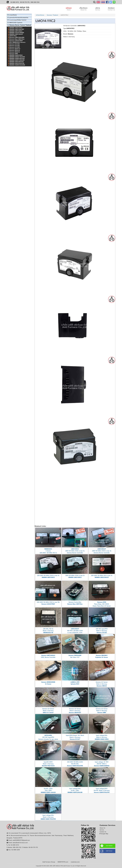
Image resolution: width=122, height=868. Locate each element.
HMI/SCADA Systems (16, 23)
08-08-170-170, (25, 2)
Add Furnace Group (49, 862)
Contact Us (103, 832)
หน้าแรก (69, 9)
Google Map (105, 834)
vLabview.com (75, 862)
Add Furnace (109, 851)
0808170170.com (63, 862)
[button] (94, 3)
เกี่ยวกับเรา (83, 9)
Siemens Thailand (52, 15)
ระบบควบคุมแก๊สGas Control (18, 20)
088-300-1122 (35, 2)
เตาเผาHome (13, 15)
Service (102, 830)
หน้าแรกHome (40, 15)
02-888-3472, (15, 2)
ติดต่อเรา (111, 9)
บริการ (98, 9)
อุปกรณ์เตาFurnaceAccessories (19, 18)
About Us (102, 828)
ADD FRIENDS (109, 846)
